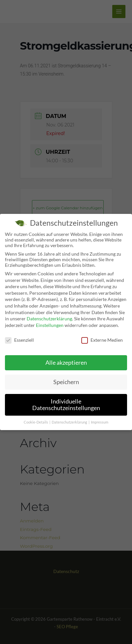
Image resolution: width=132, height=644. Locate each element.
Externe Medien (102, 339)
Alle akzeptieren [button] (66, 362)
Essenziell (19, 339)
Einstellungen (50, 324)
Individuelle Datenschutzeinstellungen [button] (66, 404)
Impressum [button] (100, 421)
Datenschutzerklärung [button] (70, 421)
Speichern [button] (66, 381)
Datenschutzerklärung (49, 318)
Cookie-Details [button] (36, 421)
